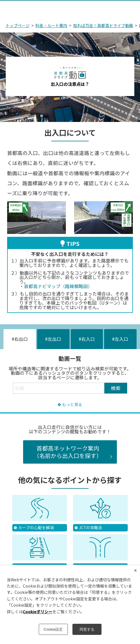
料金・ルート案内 (51, 25)
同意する (87, 629)
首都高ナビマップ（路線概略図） (58, 286)
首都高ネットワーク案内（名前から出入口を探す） (68, 452)
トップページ (18, 25)
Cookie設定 (53, 629)
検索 (116, 388)
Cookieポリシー (38, 612)
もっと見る (72, 405)
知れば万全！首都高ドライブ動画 (103, 25)
